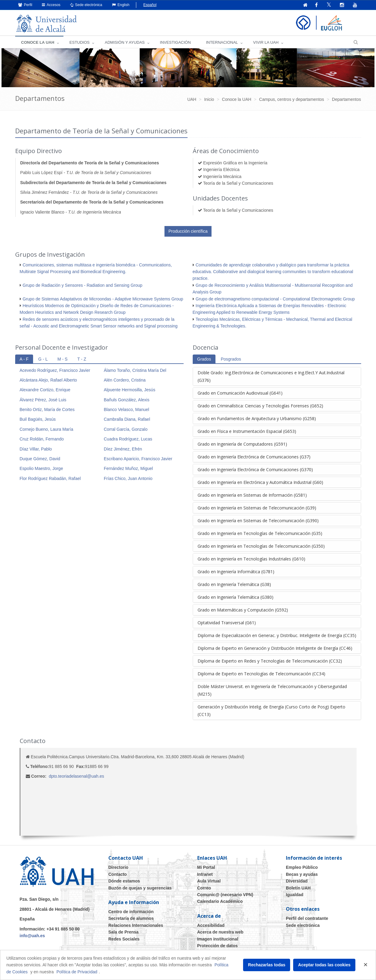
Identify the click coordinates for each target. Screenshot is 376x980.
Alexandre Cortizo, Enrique (45, 390)
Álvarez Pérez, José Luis (43, 400)
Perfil (25, 5)
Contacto (118, 875)
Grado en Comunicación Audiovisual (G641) (240, 393)
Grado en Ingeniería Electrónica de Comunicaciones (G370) (255, 470)
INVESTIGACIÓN (175, 43)
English (121, 5)
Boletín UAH (298, 888)
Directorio (118, 868)
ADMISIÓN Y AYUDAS (125, 43)
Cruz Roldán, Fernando (42, 439)
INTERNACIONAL (222, 43)
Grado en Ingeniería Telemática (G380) (235, 597)
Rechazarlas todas (267, 965)
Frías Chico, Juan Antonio (128, 479)
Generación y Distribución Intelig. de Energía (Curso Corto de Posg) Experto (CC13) (271, 711)
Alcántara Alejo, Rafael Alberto (48, 380)
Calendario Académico (220, 902)
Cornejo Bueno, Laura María (47, 430)
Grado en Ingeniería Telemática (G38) (234, 585)
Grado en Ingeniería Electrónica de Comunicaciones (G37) (254, 457)
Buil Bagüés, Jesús (38, 420)
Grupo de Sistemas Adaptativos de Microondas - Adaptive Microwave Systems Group (103, 299)
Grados (204, 359)
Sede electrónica (86, 5)
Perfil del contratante (307, 919)
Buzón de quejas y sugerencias (140, 888)
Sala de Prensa (124, 932)
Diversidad (297, 881)
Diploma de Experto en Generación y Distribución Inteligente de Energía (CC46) (275, 648)
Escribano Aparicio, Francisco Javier (138, 459)
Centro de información (131, 912)
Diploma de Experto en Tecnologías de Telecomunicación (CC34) (261, 674)
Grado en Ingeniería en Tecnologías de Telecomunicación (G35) (260, 534)
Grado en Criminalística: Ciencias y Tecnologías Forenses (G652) (260, 406)
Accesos (51, 5)
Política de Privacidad (77, 972)
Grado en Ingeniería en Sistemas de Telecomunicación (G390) (258, 521)
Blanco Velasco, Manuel (126, 410)
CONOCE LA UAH (38, 43)
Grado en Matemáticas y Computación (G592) (243, 610)
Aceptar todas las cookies (324, 965)
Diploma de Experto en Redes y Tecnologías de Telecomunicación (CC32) (270, 661)
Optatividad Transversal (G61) (227, 623)
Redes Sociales (124, 939)
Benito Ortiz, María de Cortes (47, 410)
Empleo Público (302, 868)
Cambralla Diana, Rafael (127, 420)
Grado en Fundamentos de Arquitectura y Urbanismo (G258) (257, 419)
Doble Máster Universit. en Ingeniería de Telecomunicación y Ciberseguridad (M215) (272, 690)
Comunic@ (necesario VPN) (225, 895)
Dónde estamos (124, 881)
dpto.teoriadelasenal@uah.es (76, 776)
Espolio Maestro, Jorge (41, 469)
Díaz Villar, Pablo (36, 449)
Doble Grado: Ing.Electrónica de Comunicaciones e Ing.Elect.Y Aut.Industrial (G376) (271, 377)
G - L (43, 359)
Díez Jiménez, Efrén (123, 449)
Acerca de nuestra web (220, 932)
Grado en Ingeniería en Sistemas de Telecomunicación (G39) (257, 508)
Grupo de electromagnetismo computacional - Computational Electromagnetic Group (275, 299)
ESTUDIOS (80, 43)
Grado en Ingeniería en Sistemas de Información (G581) (252, 495)
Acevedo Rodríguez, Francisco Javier (55, 371)
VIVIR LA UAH (266, 43)
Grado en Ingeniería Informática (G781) (236, 572)
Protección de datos (218, 946)
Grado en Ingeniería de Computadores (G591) (242, 444)
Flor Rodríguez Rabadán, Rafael (50, 479)
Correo (204, 888)
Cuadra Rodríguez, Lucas (128, 439)
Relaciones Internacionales (136, 926)
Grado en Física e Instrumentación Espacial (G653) (247, 432)
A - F (24, 359)
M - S (62, 359)
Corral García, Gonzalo (126, 430)
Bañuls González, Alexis (127, 400)
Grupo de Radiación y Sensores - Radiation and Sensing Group (83, 286)
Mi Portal (206, 868)
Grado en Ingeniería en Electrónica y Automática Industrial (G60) (260, 483)
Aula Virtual (209, 881)
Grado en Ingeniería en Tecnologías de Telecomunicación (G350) (261, 546)
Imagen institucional (218, 939)
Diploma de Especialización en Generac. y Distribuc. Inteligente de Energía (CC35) (277, 636)
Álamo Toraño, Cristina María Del (135, 371)
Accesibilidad (211, 926)
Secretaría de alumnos (131, 919)
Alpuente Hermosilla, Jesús (130, 390)
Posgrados (231, 359)
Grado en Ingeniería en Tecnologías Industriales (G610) (251, 559)
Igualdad (295, 895)
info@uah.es (32, 936)
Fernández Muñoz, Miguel (128, 469)
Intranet (205, 875)
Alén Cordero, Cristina (125, 380)
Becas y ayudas (302, 875)
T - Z (82, 359)
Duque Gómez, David (40, 459)
